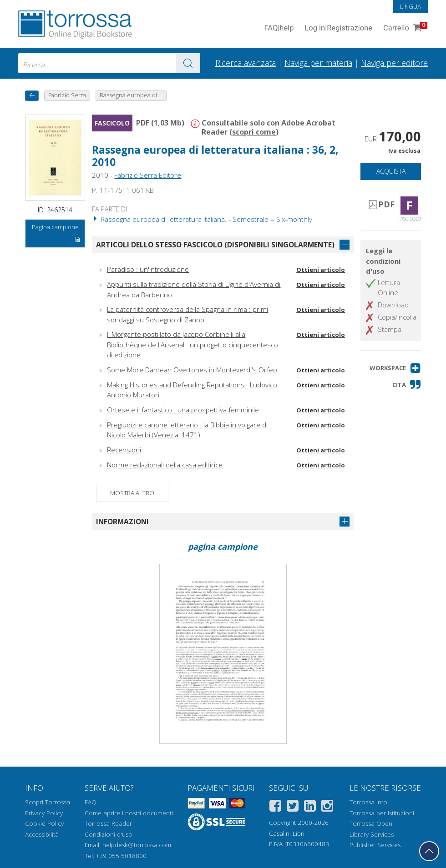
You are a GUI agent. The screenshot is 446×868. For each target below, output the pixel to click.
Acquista (391, 171)
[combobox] (109, 63)
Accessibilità (42, 834)
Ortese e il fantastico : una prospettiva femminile (183, 410)
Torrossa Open (371, 823)
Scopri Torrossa (48, 802)
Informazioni (122, 522)
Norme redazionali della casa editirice (165, 465)
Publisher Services (375, 845)
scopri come (254, 132)
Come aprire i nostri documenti (129, 813)
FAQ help (279, 28)
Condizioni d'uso (109, 834)
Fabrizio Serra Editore (148, 175)
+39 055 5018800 (121, 856)
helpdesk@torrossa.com (137, 845)
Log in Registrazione (338, 28)
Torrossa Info (368, 802)
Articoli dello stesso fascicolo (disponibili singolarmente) (215, 245)
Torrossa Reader (108, 823)
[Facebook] (275, 807)
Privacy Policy (44, 813)
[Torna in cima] (429, 851)
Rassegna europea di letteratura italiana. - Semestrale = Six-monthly (202, 219)
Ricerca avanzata (246, 63)
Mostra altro (132, 493)
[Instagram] (327, 807)
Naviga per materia (318, 63)
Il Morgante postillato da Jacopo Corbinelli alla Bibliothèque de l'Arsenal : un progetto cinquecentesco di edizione (193, 344)
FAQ (91, 802)
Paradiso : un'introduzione (148, 269)
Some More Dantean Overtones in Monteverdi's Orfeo (192, 370)
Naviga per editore (394, 63)
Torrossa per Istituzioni (382, 813)
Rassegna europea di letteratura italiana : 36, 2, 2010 (215, 156)
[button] (395, 368)
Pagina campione (56, 235)
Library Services (372, 834)
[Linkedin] (310, 807)
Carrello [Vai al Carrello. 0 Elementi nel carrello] (404, 28)
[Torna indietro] (32, 96)
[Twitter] (293, 807)
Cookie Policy (44, 823)
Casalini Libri (287, 833)
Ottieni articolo (321, 270)
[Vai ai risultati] (188, 63)
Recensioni (124, 450)
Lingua (411, 6)
